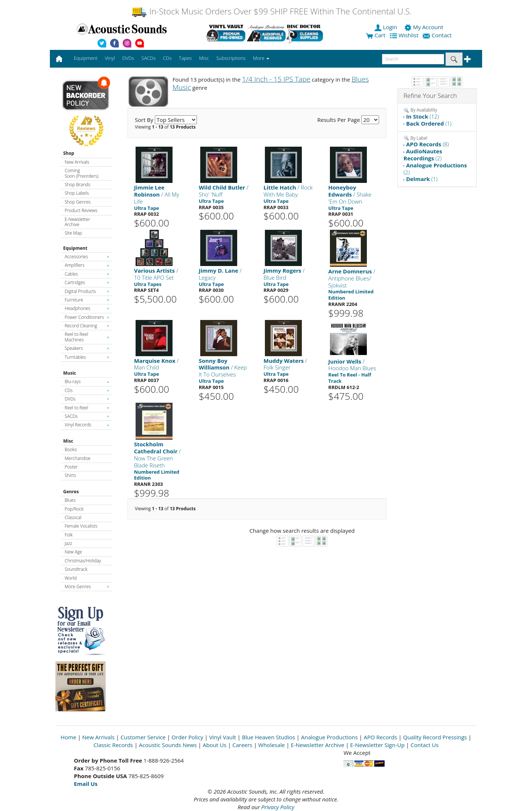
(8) (427, 144)
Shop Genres (78, 202)
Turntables (87, 357)
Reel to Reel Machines (87, 337)
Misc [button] (204, 58)
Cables (87, 274)
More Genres (87, 587)
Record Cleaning (87, 326)
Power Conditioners (87, 317)
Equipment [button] (86, 58)
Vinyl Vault (223, 737)
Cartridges (87, 282)
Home (68, 737)
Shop (69, 153)
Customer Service (143, 737)
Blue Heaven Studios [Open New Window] (269, 737)
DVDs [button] (128, 58)
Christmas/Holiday (83, 561)
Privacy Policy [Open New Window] (278, 807)
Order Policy (187, 737)
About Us (215, 745)
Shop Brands (77, 185)
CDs (87, 390)
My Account (424, 27)
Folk (69, 535)
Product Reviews (81, 210)
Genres (71, 492)
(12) (422, 116)
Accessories (87, 257)
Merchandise (78, 458)
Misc (68, 441)
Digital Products (87, 291)
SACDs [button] (149, 58)
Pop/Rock (74, 509)
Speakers (87, 348)
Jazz (68, 543)
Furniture (87, 300)
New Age (73, 552)
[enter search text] (413, 59)
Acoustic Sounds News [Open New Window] (168, 745)
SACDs (87, 416)
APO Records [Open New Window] (381, 737)
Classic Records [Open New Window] (113, 745)
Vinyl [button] (110, 58)
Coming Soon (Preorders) (81, 173)
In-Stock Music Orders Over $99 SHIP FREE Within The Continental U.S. (271, 11)
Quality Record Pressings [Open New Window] (435, 737)
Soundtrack (76, 569)
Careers (242, 745)
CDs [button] (167, 58)
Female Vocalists (81, 526)
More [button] (261, 58)
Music (70, 373)
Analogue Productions (330, 737)
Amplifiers (87, 265)
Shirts (70, 475)
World (71, 578)
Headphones (87, 308)
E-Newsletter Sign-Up (377, 745)
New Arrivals (77, 162)
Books (71, 449)
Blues (70, 500)
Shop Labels (77, 193)
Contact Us (424, 745)
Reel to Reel (87, 408)
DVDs (87, 399)
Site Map (73, 233)
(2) (423, 155)
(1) (429, 123)
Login (386, 27)
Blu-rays (87, 381)
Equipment (75, 248)
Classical (73, 517)
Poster (71, 467)
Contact (438, 35)
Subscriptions (231, 58)
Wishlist (405, 35)
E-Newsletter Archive (77, 222)
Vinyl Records (87, 425)
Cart (376, 35)
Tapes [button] (185, 58)
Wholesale (272, 745)
